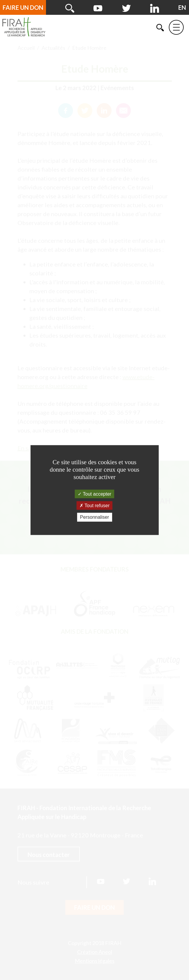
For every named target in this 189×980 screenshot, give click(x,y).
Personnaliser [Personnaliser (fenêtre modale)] (95, 517)
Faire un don (23, 7)
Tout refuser (95, 506)
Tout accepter (94, 494)
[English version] (182, 7)
